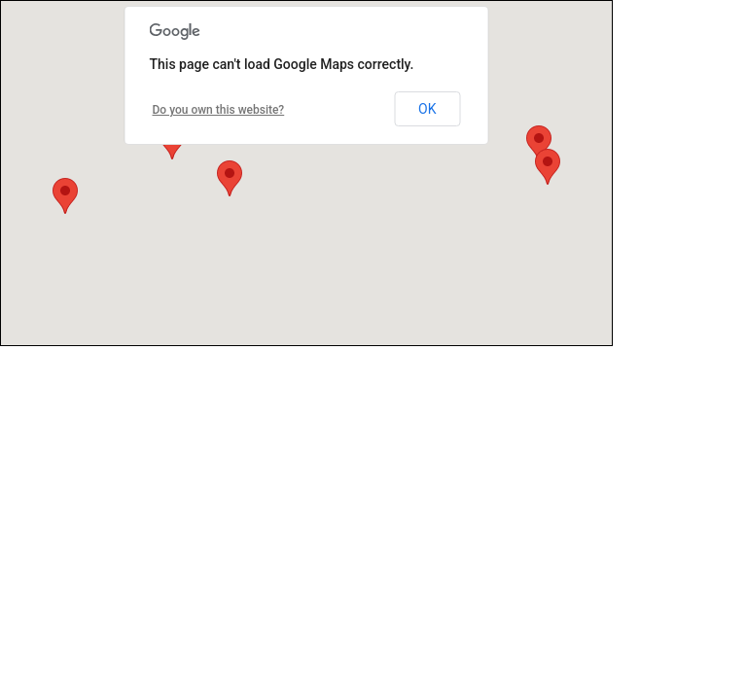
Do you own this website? (219, 110)
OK (427, 109)
